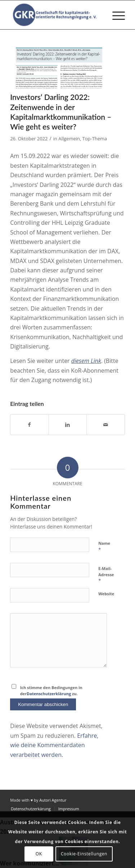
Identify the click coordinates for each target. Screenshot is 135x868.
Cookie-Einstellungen (84, 854)
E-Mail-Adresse (106, 575)
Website (106, 594)
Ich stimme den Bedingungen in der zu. (51, 691)
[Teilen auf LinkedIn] (68, 425)
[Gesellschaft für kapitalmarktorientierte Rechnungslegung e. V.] (56, 15)
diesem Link (86, 361)
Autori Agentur (53, 800)
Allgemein (69, 139)
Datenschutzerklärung (49, 694)
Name (104, 547)
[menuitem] (115, 15)
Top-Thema (95, 139)
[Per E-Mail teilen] (106, 425)
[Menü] (115, 15)
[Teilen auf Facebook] (30, 425)
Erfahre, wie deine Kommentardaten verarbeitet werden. (54, 745)
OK (39, 854)
